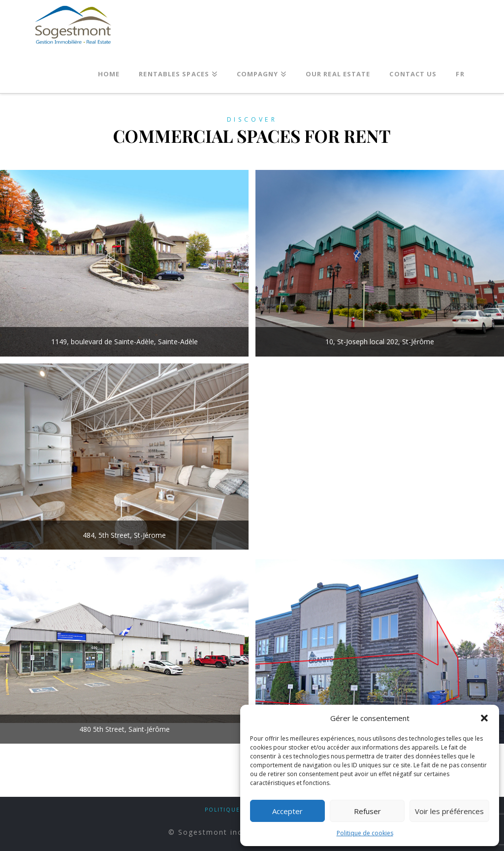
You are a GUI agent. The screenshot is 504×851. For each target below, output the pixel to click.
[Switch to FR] (460, 71)
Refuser (367, 811)
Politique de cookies (365, 833)
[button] (484, 718)
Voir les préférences (449, 811)
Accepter (287, 811)
